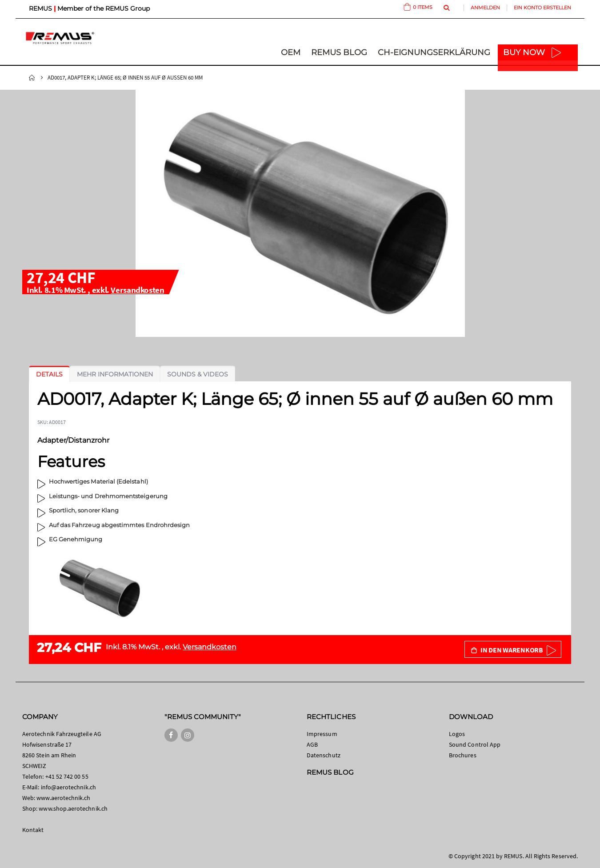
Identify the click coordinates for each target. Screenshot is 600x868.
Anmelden (485, 8)
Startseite (32, 78)
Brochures (463, 755)
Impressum (322, 734)
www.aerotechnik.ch (63, 798)
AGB (312, 744)
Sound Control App (475, 744)
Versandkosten (137, 290)
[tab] (49, 374)
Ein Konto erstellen (542, 8)
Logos (457, 734)
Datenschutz (324, 755)
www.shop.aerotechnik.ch (73, 808)
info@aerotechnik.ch (68, 787)
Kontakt (33, 830)
